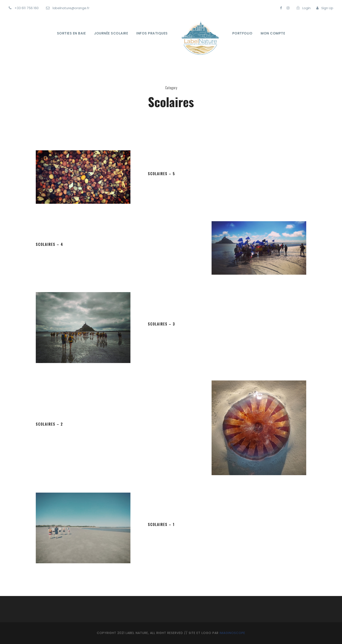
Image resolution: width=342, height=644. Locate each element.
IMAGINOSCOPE (232, 633)
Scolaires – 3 (162, 324)
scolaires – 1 (161, 524)
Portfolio (242, 33)
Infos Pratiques (152, 33)
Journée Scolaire (111, 33)
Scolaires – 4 (50, 244)
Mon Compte (273, 33)
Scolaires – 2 (49, 424)
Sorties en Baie (71, 33)
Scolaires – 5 (162, 174)
